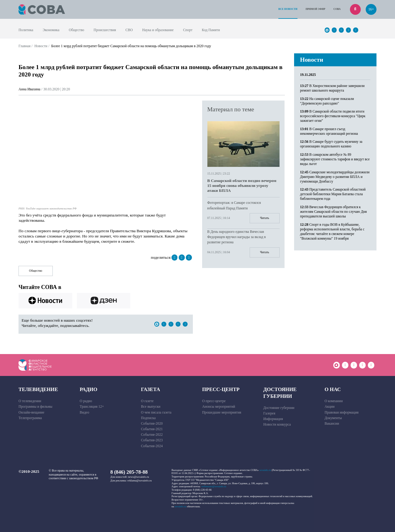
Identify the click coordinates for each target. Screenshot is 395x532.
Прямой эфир (315, 9)
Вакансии (332, 423)
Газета (151, 389)
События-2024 (152, 446)
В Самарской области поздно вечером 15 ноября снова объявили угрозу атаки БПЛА (242, 186)
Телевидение (38, 389)
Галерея (269, 413)
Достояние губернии (280, 393)
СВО (129, 30)
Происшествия (105, 30)
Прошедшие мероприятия (222, 412)
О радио (86, 401)
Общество (77, 30)
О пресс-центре (214, 401)
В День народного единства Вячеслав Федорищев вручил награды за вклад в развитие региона (237, 237)
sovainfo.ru (265, 470)
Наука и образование (158, 30)
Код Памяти (211, 30)
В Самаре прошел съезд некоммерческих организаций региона (329, 131)
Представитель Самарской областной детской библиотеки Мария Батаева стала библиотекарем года (333, 194)
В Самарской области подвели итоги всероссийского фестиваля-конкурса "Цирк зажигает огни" (333, 116)
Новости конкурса (277, 424)
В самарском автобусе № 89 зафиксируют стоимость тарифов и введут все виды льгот (335, 159)
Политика (26, 30)
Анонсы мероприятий (219, 406)
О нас (333, 389)
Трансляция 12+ (92, 406)
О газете (147, 401)
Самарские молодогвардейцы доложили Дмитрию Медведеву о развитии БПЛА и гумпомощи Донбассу (335, 177)
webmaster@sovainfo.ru (214, 487)
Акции (330, 406)
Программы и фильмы (35, 406)
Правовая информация (342, 412)
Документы (333, 418)
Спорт (188, 30)
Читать (265, 218)
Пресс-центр (221, 389)
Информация (273, 419)
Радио (88, 389)
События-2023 (152, 440)
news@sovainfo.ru (139, 477)
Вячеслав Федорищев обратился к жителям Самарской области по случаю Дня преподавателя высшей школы (333, 212)
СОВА (337, 9)
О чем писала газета (156, 412)
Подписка (148, 418)
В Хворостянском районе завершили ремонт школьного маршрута (332, 88)
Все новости (288, 9)
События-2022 (152, 435)
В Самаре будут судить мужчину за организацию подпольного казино (331, 144)
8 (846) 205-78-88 (129, 472)
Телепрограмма (30, 418)
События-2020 (152, 423)
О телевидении (30, 401)
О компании (334, 401)
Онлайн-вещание (31, 412)
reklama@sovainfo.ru (140, 480)
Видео (84, 412)
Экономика (51, 30)
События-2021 (152, 429)
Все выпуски (151, 406)
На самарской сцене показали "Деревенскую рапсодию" (327, 101)
